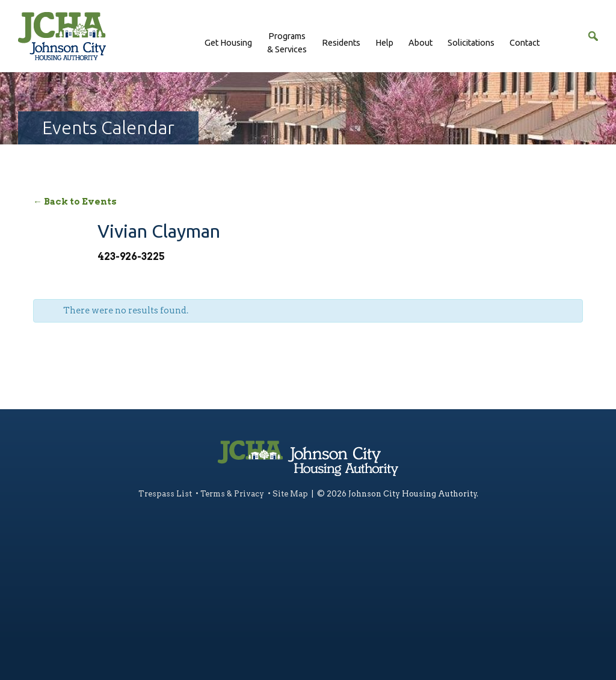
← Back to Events (75, 202)
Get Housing (228, 43)
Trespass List (165, 494)
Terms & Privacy (232, 494)
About (420, 43)
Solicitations (471, 43)
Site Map (290, 494)
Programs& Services (287, 43)
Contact (525, 43)
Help (384, 43)
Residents (341, 43)
